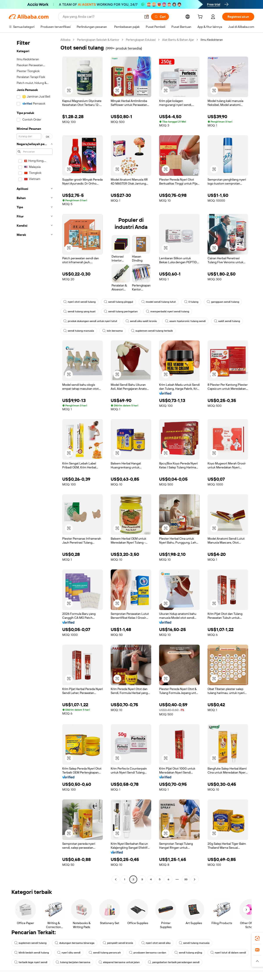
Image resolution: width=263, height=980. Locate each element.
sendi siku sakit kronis (141, 321)
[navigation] (33, 460)
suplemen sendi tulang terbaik (152, 331)
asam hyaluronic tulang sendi (185, 321)
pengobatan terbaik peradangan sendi (174, 962)
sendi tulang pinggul (118, 302)
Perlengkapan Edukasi (141, 40)
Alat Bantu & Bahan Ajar (178, 40)
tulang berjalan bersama (73, 962)
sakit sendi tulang (227, 321)
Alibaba (65, 40)
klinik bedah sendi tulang (32, 953)
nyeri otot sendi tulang (79, 302)
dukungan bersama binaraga (75, 943)
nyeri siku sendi (69, 953)
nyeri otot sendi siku (156, 943)
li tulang (191, 302)
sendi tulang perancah (105, 953)
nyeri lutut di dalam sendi (228, 953)
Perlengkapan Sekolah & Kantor (98, 40)
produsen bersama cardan (148, 953)
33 (186, 879)
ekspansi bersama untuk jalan (119, 962)
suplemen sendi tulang (30, 943)
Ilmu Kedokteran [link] (212, 40)
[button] (147, 17)
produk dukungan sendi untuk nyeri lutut (90, 321)
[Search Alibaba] (102, 17)
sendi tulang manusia (79, 331)
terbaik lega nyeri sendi (31, 962)
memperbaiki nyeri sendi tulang (168, 311)
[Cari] (160, 17)
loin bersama (113, 331)
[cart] (201, 17)
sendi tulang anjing (188, 953)
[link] (257, 938)
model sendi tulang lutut (159, 302)
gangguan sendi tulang (223, 302)
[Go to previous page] (116, 879)
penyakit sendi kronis (118, 943)
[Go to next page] (195, 879)
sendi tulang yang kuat (79, 311)
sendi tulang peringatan (121, 311)
